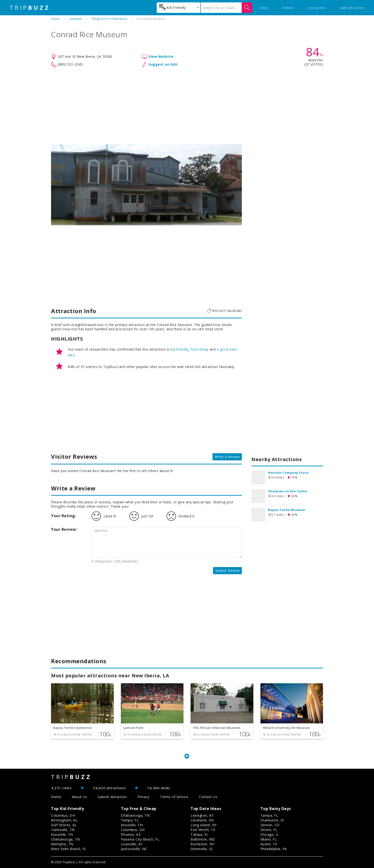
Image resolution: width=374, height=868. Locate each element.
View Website (161, 56)
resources (317, 8)
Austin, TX (269, 844)
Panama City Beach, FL (140, 839)
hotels (288, 8)
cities (264, 8)
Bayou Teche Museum (287, 510)
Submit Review (228, 571)
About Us (79, 797)
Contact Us (208, 797)
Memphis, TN (62, 844)
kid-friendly (179, 349)
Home (55, 19)
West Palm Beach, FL (69, 849)
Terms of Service (174, 797)
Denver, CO (270, 825)
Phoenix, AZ (131, 834)
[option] (146, 185)
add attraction (352, 8)
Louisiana (75, 19)
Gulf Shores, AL (64, 825)
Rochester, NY (203, 844)
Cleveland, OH (202, 820)
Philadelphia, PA (274, 849)
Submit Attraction (112, 797)
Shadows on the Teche (288, 491)
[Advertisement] (187, 106)
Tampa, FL (130, 820)
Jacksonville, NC (134, 849)
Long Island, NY (204, 825)
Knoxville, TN (62, 834)
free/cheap (200, 349)
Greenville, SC (202, 849)
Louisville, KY (132, 844)
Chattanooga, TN (65, 839)
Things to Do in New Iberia (109, 19)
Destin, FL (269, 830)
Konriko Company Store (288, 473)
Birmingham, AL (64, 820)
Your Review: (64, 529)
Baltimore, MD (203, 839)
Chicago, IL (270, 834)
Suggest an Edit (163, 64)
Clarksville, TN (63, 830)
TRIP (30, 8)
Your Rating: (64, 516)
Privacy (144, 797)
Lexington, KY (202, 815)
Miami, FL (269, 839)
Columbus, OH (63, 815)
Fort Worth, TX (203, 830)
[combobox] (179, 8)
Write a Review (227, 457)
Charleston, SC (273, 820)
